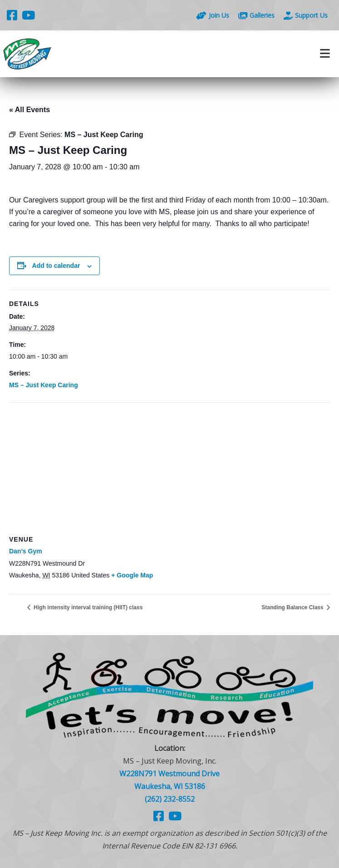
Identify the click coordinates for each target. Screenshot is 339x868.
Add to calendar (56, 266)
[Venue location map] (169, 468)
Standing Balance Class (293, 607)
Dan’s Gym (26, 551)
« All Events (29, 110)
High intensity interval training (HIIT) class (87, 607)
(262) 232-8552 (170, 799)
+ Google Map (132, 575)
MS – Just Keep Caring (44, 385)
